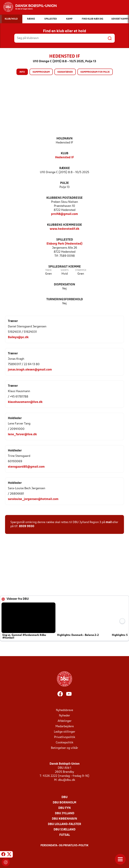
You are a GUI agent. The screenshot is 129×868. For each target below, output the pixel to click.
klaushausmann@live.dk (25, 402)
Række (65, 168)
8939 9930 (27, 526)
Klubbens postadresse (64, 198)
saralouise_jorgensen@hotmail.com (33, 499)
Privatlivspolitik (65, 737)
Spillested (65, 240)
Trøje (48, 270)
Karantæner (65, 72)
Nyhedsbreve (64, 710)
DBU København (64, 819)
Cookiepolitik (64, 743)
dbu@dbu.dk (67, 780)
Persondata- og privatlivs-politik (64, 846)
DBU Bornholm (64, 803)
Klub (65, 153)
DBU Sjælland (64, 830)
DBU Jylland (65, 813)
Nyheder (64, 716)
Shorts (65, 270)
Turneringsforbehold (65, 299)
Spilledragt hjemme (65, 267)
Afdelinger (65, 721)
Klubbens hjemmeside (64, 225)
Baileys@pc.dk (18, 337)
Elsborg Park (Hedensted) (64, 244)
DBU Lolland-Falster (64, 824)
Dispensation (64, 285)
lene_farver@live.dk (22, 435)
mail (109, 522)
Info (22, 72)
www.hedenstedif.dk (64, 229)
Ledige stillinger (65, 732)
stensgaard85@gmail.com (26, 467)
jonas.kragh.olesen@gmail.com (30, 370)
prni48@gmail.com (64, 214)
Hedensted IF (64, 158)
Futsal (65, 835)
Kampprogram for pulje (95, 72)
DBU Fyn (64, 808)
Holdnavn (64, 139)
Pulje (64, 183)
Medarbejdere (65, 726)
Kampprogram (41, 72)
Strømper (81, 270)
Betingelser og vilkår (64, 748)
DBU (64, 797)
